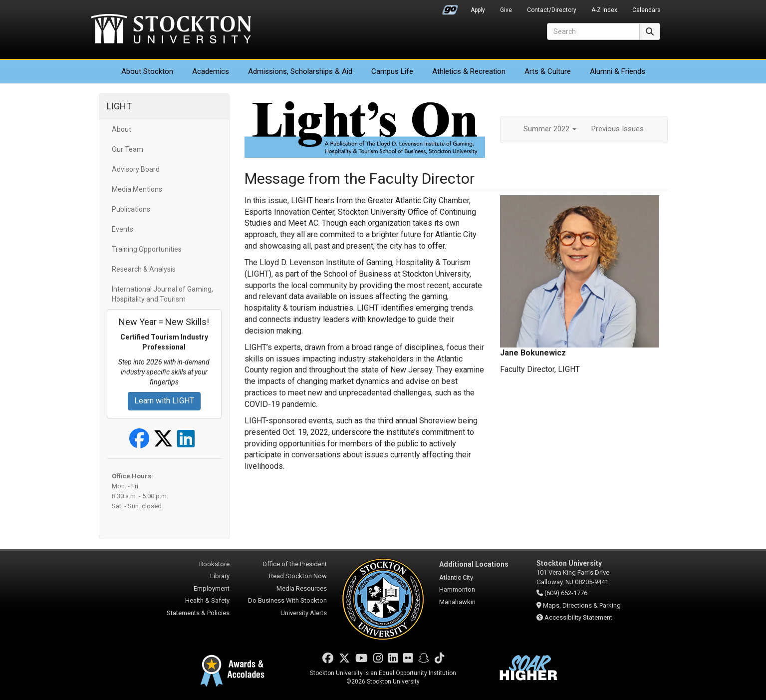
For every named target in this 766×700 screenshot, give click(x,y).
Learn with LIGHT (164, 401)
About (147, 71)
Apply (478, 10)
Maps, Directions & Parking (582, 605)
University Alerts (304, 613)
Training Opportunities (147, 249)
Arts (548, 71)
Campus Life (392, 71)
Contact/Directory (552, 10)
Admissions (300, 71)
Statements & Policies (198, 613)
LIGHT (119, 106)
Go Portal (450, 7)
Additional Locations (474, 564)
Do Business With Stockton (287, 600)
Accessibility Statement (578, 617)
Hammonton (457, 589)
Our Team (128, 149)
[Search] (593, 31)
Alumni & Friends (618, 71)
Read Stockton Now (298, 576)
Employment (212, 588)
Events (123, 229)
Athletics (469, 71)
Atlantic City (456, 577)
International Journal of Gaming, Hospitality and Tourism (162, 294)
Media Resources (302, 588)
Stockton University (171, 30)
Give (506, 10)
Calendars (646, 10)
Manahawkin (457, 602)
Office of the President (295, 564)
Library (220, 576)
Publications (131, 209)
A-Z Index (604, 10)
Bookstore (214, 564)
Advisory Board (136, 169)
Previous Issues (618, 129)
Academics (211, 71)
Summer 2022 (550, 129)
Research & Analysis (144, 269)
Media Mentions (137, 189)
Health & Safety (207, 600)
